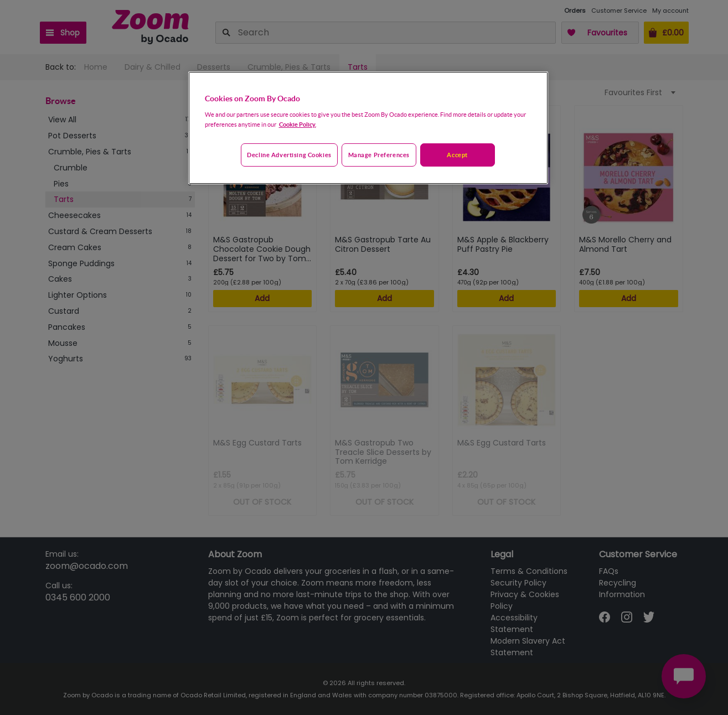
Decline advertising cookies (289, 155)
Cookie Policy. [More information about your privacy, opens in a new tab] (298, 124)
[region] (368, 128)
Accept (457, 155)
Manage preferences (379, 155)
